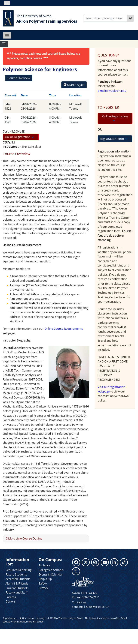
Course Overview (19, 78)
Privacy (43, 588)
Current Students (17, 588)
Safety (43, 583)
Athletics (44, 565)
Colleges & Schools (51, 570)
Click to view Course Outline (24, 538)
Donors (10, 601)
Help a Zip (45, 579)
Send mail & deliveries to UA (91, 607)
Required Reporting (19, 570)
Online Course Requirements (64, 329)
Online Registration (19, 137)
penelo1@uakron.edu (112, 91)
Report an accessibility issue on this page (24, 618)
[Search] (130, 18)
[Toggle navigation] (7, 3)
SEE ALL (76, 571)
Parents (11, 597)
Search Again (74, 85)
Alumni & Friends (17, 583)
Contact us (79, 602)
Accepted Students (18, 579)
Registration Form (114, 139)
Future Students (16, 574)
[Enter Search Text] (105, 18)
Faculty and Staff (16, 592)
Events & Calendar (51, 574)
